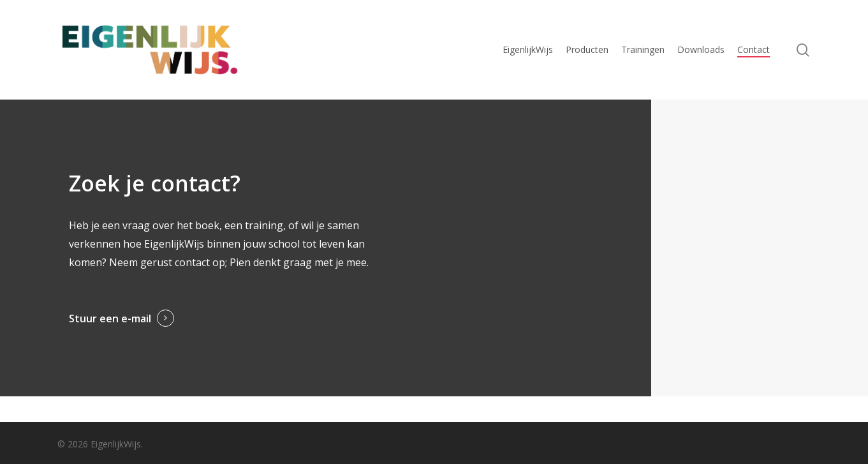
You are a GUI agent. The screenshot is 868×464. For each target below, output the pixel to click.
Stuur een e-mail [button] (110, 318)
